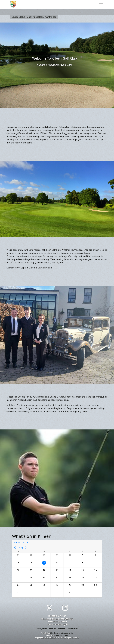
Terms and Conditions (57, 629)
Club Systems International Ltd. (62, 633)
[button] (18, 556)
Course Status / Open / (34, 17)
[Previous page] (15, 548)
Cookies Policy (72, 629)
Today (20, 547)
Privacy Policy (42, 629)
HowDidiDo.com (62, 635)
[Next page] (26, 548)
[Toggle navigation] (101, 4)
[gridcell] (44, 564)
